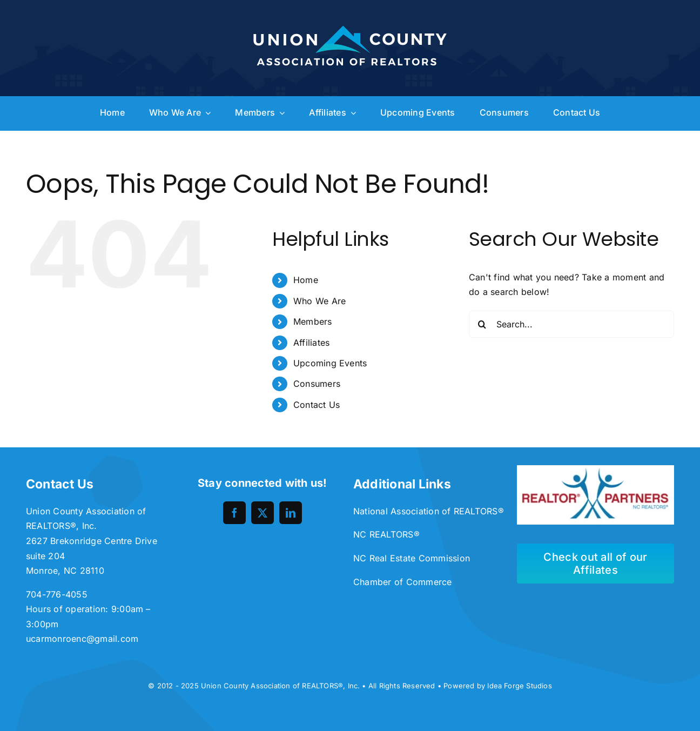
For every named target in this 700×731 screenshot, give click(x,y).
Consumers (317, 384)
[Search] (482, 324)
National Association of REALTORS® (429, 511)
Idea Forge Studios (520, 686)
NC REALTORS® (386, 534)
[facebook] (234, 513)
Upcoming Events (330, 363)
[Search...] (571, 324)
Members (313, 321)
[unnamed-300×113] (595, 470)
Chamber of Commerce (403, 582)
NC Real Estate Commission (412, 558)
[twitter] (262, 513)
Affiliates (311, 343)
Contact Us (317, 405)
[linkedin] (291, 513)
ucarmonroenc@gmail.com (82, 639)
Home (306, 280)
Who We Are (319, 301)
